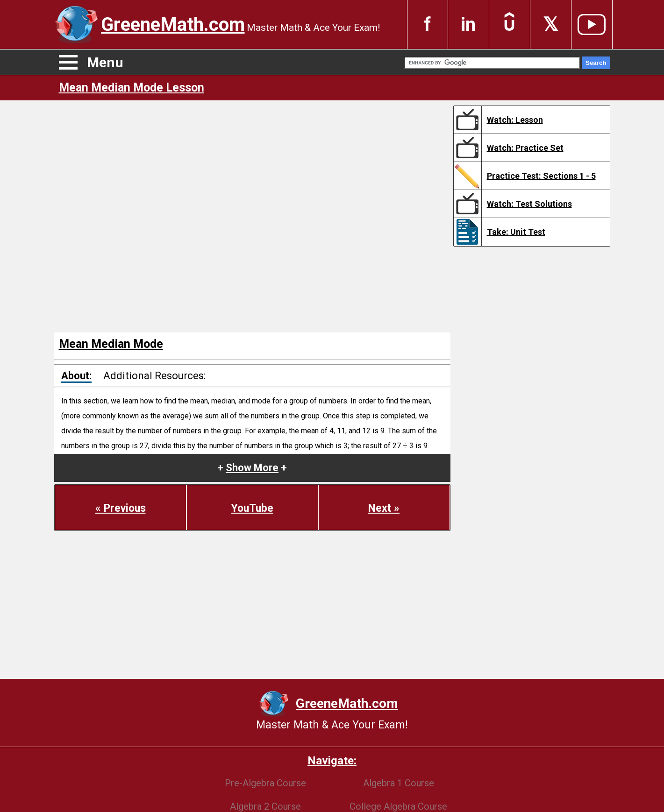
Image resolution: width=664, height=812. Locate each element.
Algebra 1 (399, 783)
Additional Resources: (154, 376)
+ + (252, 468)
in (468, 25)
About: (76, 376)
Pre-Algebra (265, 783)
